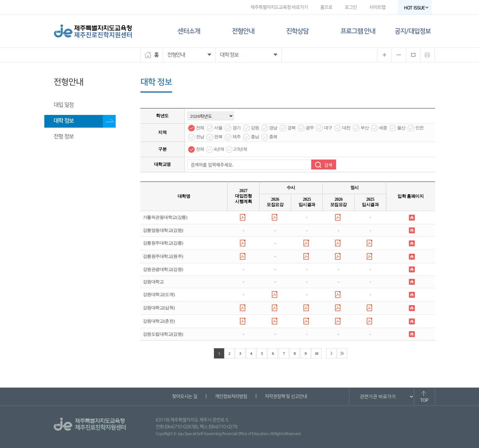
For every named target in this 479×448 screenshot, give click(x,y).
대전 (346, 128)
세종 (383, 128)
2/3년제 (240, 149)
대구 (328, 128)
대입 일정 (64, 105)
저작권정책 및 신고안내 (286, 396)
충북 (273, 137)
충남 (255, 137)
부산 (365, 128)
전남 (200, 137)
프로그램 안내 (358, 31)
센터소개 (189, 31)
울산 (401, 128)
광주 (310, 128)
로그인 (350, 7)
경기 (237, 128)
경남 (273, 128)
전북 (218, 137)
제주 (237, 137)
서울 (218, 128)
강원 (255, 128)
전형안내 (243, 31)
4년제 (219, 149)
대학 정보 (64, 121)
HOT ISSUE (416, 8)
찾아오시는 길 (185, 396)
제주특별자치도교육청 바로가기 (279, 7)
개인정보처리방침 (231, 396)
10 (316, 354)
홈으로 (326, 7)
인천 (420, 128)
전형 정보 (64, 137)
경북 (292, 128)
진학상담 (297, 31)
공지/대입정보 (413, 31)
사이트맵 (377, 7)
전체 (200, 128)
